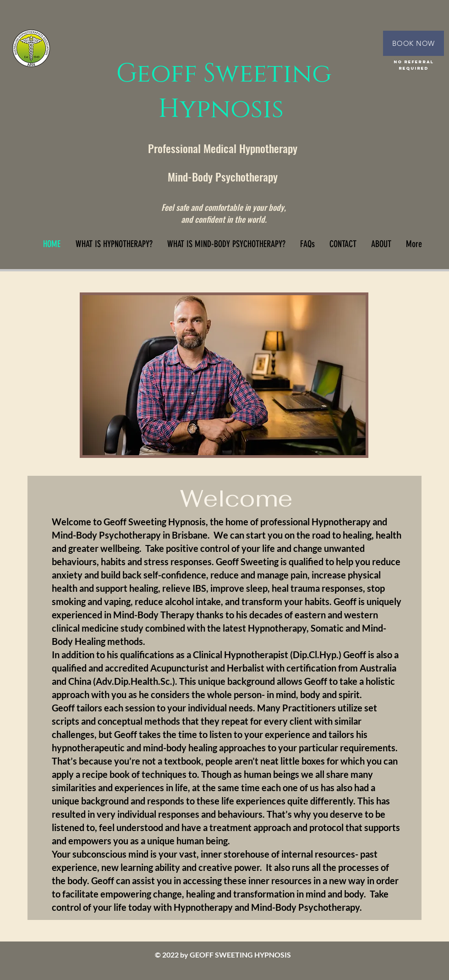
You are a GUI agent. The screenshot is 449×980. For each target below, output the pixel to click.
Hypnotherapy (268, 148)
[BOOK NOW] (413, 43)
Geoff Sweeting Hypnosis (224, 91)
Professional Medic (188, 148)
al (234, 148)
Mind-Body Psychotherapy (224, 176)
